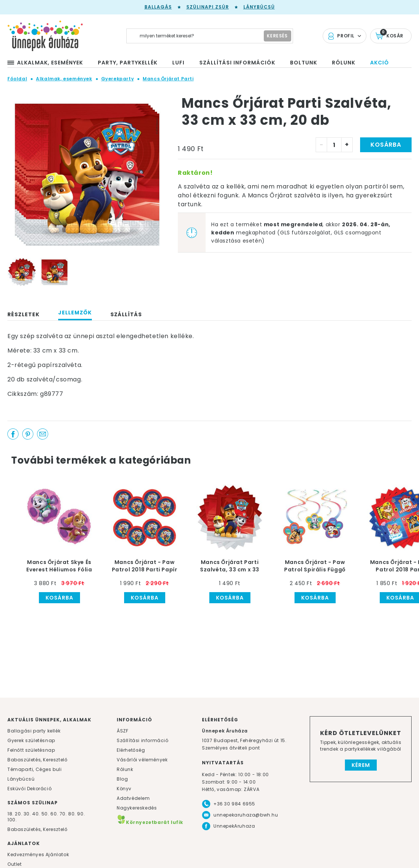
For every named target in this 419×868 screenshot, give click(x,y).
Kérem (361, 765)
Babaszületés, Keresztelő (37, 760)
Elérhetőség (131, 750)
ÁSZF (122, 731)
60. (55, 814)
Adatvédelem (133, 798)
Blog (122, 779)
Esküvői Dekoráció (29, 789)
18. (11, 814)
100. (12, 820)
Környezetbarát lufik (150, 822)
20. (19, 814)
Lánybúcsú (259, 7)
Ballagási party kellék (34, 731)
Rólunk (125, 769)
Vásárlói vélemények (142, 760)
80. (73, 814)
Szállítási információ (143, 740)
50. (46, 814)
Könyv (124, 789)
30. (27, 814)
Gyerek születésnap (31, 740)
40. (36, 814)
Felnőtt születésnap (31, 750)
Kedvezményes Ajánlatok (38, 854)
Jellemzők (75, 313)
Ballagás (158, 7)
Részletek (24, 314)
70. (64, 814)
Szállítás (126, 314)
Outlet (15, 864)
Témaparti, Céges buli (35, 769)
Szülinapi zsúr (208, 7)
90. (81, 814)
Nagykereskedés (137, 808)
